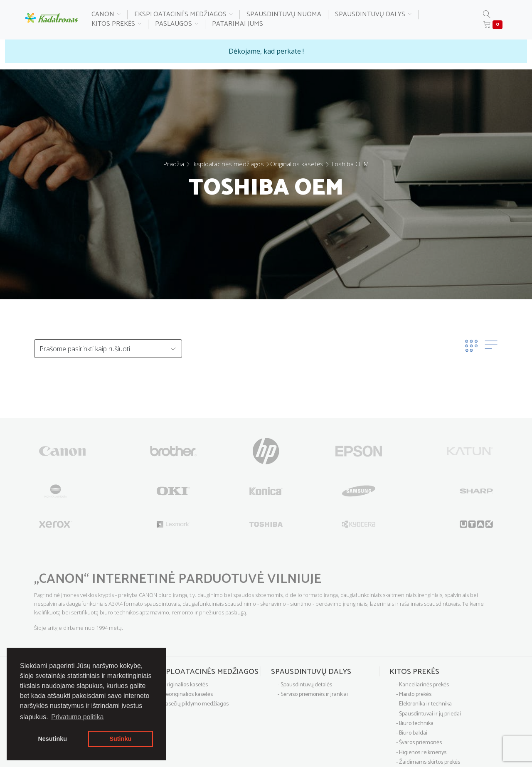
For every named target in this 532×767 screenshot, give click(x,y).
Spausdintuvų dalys (311, 672)
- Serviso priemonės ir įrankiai (313, 694)
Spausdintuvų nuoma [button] (284, 15)
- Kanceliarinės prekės (422, 685)
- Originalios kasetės (183, 685)
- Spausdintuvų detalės (305, 685)
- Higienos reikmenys (421, 753)
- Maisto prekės (414, 694)
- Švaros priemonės (419, 743)
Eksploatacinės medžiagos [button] (183, 15)
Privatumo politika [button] (77, 717)
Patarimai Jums (238, 24)
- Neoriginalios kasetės (186, 694)
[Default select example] (108, 349)
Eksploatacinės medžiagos (227, 164)
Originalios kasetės (297, 164)
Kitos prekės (414, 672)
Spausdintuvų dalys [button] (373, 15)
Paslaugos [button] (177, 24)
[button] (487, 15)
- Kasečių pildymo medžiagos (194, 704)
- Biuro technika (415, 724)
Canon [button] (106, 15)
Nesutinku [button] (52, 739)
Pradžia (174, 164)
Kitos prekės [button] (116, 24)
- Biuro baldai (412, 733)
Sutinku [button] (120, 739)
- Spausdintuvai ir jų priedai (429, 714)
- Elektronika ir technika (424, 704)
